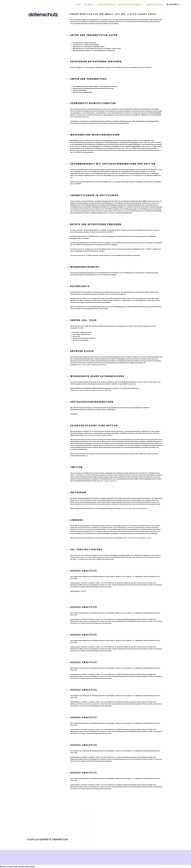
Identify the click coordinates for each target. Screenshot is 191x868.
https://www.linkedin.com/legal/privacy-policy (138, 538)
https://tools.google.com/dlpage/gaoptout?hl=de (92, 365)
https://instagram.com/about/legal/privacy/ (134, 508)
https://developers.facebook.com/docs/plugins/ (99, 435)
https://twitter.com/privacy (109, 481)
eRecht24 (83, 591)
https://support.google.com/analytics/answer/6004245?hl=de (93, 390)
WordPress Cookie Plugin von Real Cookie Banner (17, 866)
